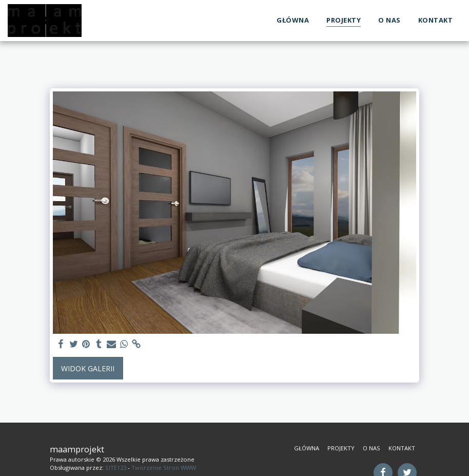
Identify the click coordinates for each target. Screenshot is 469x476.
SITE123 (116, 468)
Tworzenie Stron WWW (164, 468)
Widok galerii (88, 368)
